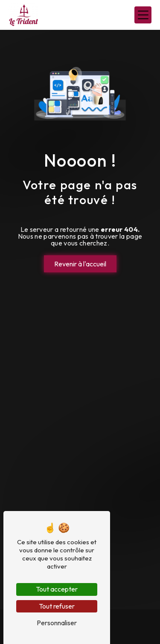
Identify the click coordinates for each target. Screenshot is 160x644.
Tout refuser (57, 606)
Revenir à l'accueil (80, 264)
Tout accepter (57, 589)
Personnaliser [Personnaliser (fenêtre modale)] (57, 623)
